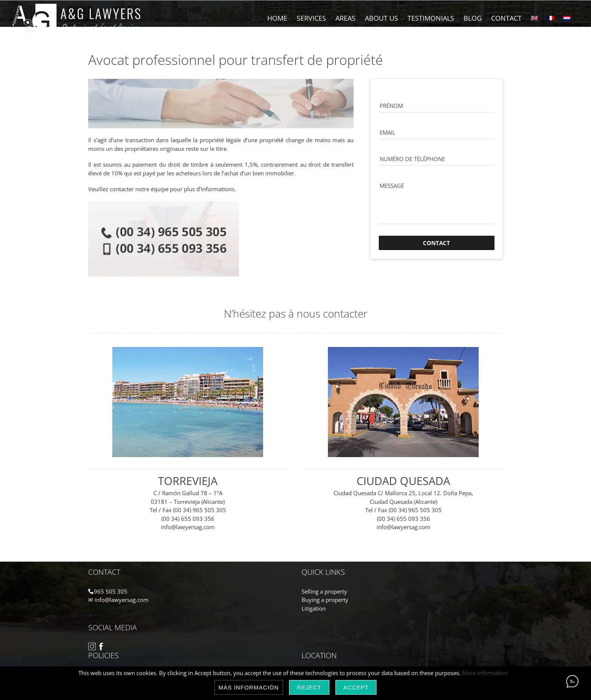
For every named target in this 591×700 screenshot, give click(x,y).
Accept (356, 687)
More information (485, 673)
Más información (249, 687)
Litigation (314, 608)
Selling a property (324, 591)
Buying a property (325, 600)
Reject (309, 687)
